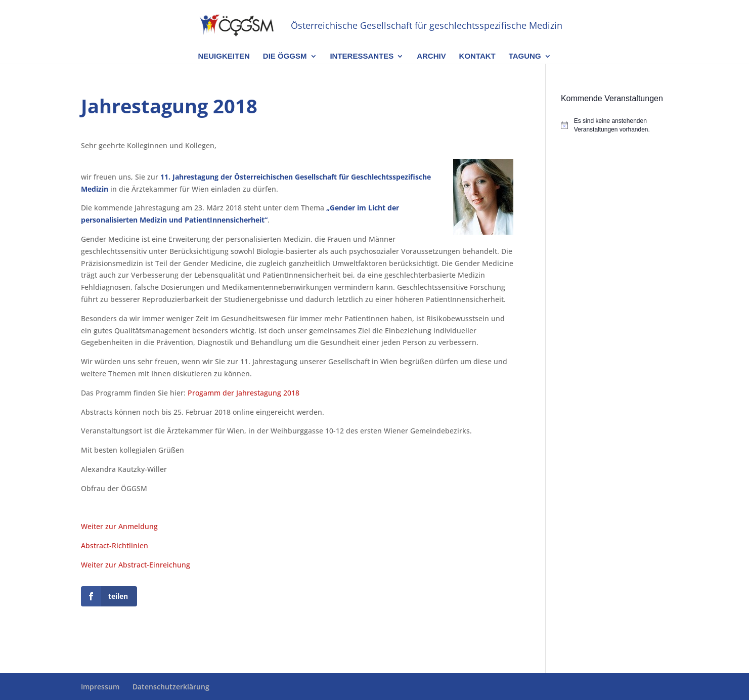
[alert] (615, 125)
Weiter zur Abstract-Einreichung (136, 565)
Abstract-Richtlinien (115, 545)
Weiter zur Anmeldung (119, 526)
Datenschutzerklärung (171, 687)
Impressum (100, 687)
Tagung (525, 56)
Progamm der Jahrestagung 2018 (244, 393)
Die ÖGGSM (285, 56)
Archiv (431, 56)
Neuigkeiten (224, 56)
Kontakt (477, 56)
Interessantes (362, 56)
